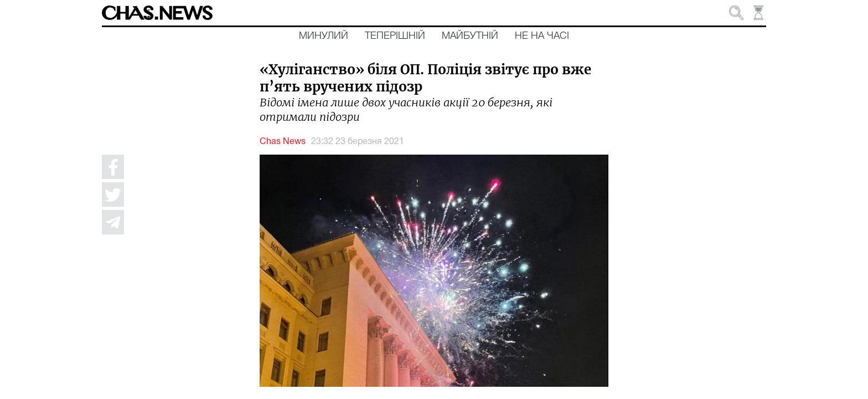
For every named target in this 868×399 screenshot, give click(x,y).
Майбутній (470, 36)
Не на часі (542, 36)
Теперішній (395, 36)
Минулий (324, 36)
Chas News (283, 142)
